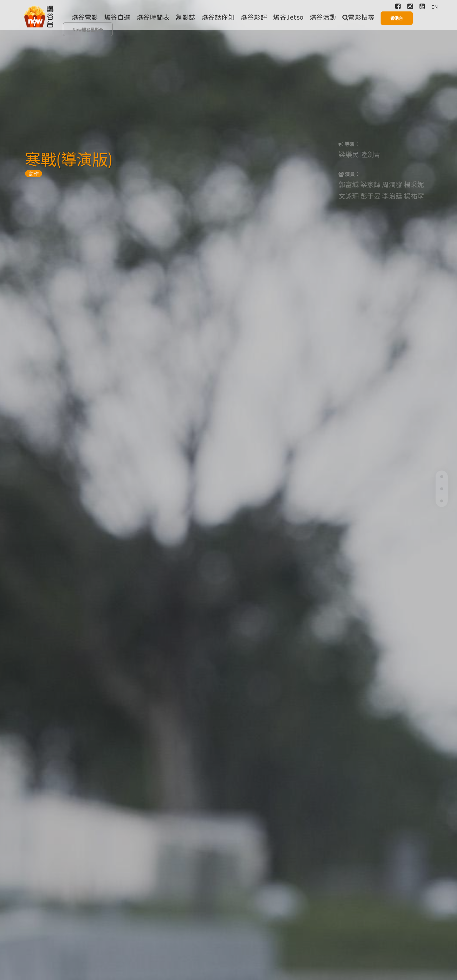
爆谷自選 (117, 17)
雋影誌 (186, 17)
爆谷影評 (254, 17)
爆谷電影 (85, 17)
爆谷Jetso (288, 17)
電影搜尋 (359, 17)
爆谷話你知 (218, 17)
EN (435, 7)
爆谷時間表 (153, 17)
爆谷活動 (323, 17)
